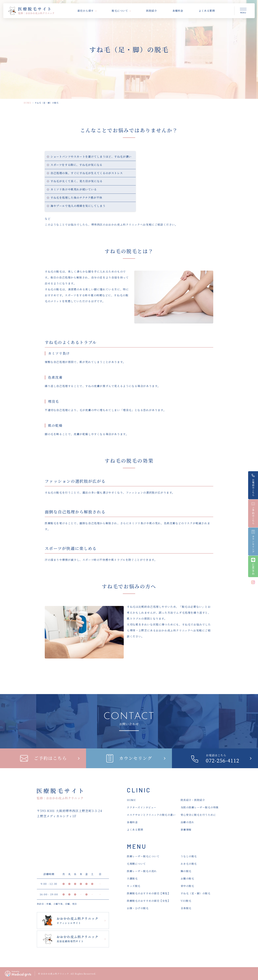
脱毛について (120, 11)
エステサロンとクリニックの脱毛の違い (151, 815)
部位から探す (86, 11)
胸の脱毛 (186, 871)
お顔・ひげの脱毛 (138, 908)
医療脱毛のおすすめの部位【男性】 (149, 893)
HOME (27, 103)
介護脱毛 (132, 878)
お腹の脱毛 (187, 878)
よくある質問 (207, 11)
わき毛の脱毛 (189, 864)
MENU (137, 846)
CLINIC (139, 790)
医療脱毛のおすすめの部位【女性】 (149, 901)
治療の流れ (187, 822)
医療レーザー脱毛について (143, 856)
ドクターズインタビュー (142, 807)
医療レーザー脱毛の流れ (142, 871)
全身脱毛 (186, 908)
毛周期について (136, 864)
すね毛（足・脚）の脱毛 (196, 893)
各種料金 (178, 11)
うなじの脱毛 (189, 856)
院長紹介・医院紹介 (193, 800)
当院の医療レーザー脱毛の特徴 (200, 807)
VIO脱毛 (186, 901)
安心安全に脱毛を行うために (198, 815)
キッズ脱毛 (134, 886)
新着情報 (186, 830)
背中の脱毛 (187, 886)
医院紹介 (152, 11)
